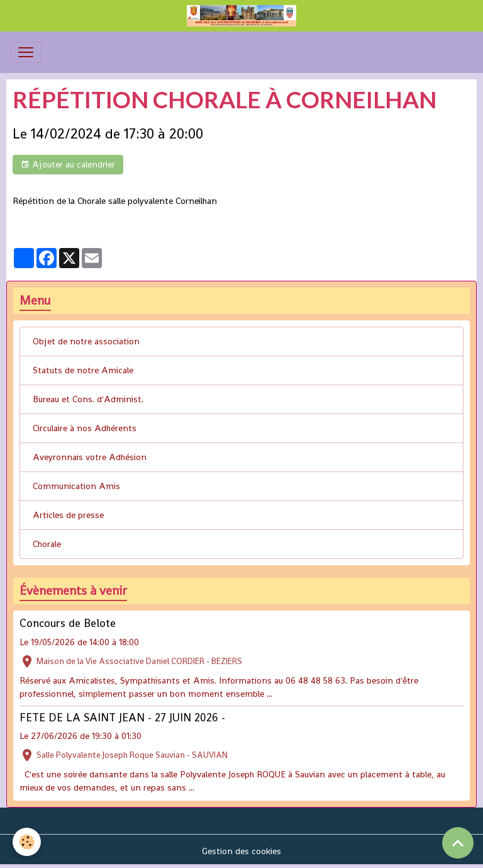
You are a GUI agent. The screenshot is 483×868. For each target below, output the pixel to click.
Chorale (47, 544)
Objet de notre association (86, 341)
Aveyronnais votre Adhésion (90, 457)
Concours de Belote (68, 623)
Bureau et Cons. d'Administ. (88, 399)
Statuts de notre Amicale (83, 370)
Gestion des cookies (241, 851)
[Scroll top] (458, 843)
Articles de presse (68, 515)
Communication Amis (76, 486)
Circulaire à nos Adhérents (85, 428)
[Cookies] (27, 842)
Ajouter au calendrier (68, 165)
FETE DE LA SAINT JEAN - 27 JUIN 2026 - (122, 718)
